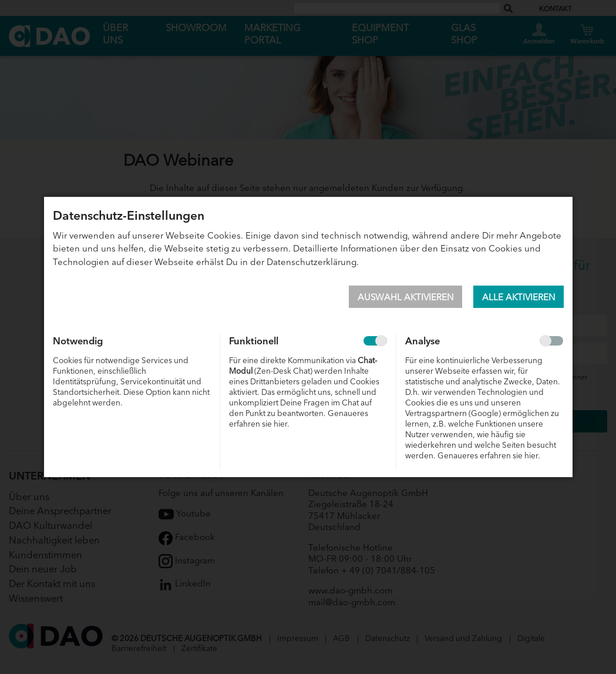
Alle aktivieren (519, 296)
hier (280, 423)
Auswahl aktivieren (405, 296)
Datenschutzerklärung (312, 261)
